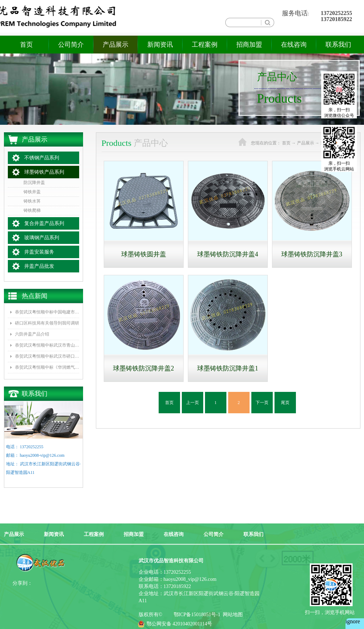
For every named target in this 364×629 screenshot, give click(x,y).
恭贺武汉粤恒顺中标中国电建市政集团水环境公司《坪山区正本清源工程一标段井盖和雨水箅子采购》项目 (47, 312)
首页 (26, 45)
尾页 (285, 403)
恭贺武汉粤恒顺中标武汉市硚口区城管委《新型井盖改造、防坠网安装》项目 (47, 356)
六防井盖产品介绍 (32, 334)
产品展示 (306, 143)
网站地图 (232, 615)
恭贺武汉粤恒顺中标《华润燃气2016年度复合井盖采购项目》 (47, 367)
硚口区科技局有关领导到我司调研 (47, 323)
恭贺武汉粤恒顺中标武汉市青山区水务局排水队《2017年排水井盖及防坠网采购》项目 (47, 345)
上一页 (193, 403)
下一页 (262, 403)
